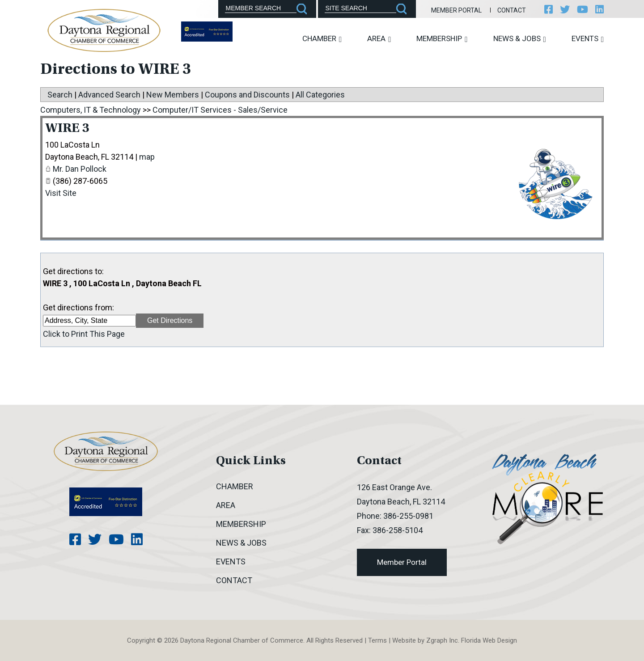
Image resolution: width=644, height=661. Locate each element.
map (147, 157)
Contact (512, 10)
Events (588, 39)
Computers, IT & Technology (91, 110)
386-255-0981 (408, 516)
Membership (442, 39)
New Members (173, 95)
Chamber (322, 39)
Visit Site (61, 193)
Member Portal (456, 10)
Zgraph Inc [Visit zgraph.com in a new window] (442, 640)
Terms (377, 640)
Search (60, 95)
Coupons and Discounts (247, 95)
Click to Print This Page (84, 334)
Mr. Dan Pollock (80, 169)
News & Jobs (520, 39)
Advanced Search (109, 95)
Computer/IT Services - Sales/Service (220, 110)
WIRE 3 (67, 129)
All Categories (320, 95)
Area (379, 39)
